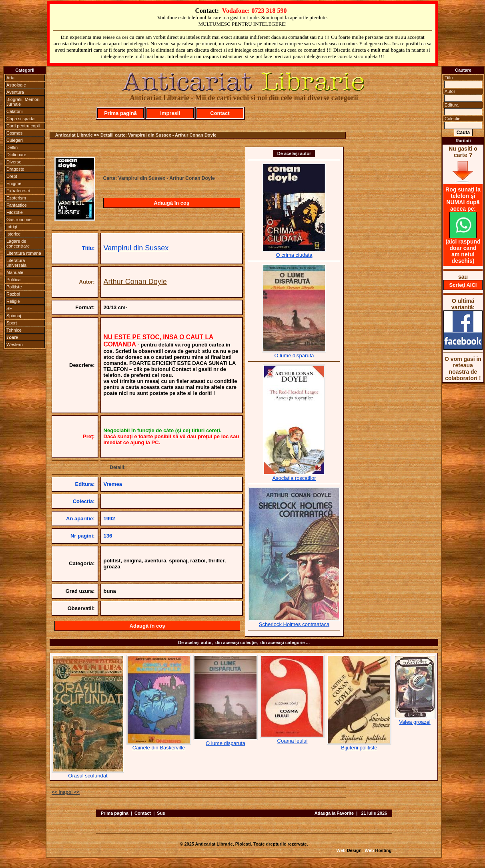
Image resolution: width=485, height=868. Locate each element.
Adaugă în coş (171, 203)
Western (15, 344)
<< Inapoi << (66, 792)
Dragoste (15, 169)
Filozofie (15, 212)
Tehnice (14, 330)
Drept (12, 176)
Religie (13, 301)
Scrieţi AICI (463, 285)
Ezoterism (16, 198)
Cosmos (14, 133)
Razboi (13, 294)
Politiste (14, 287)
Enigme (14, 183)
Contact (220, 113)
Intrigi (12, 227)
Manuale (15, 272)
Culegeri (15, 140)
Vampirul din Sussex (136, 248)
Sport (12, 323)
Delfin (12, 147)
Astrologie (16, 85)
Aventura (15, 92)
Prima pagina (115, 813)
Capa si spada (20, 119)
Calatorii (14, 111)
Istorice (13, 234)
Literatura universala (16, 263)
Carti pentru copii (23, 126)
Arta (10, 78)
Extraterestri (18, 191)
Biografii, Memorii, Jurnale (24, 102)
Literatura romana (24, 253)
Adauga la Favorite (334, 813)
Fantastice (17, 205)
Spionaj (14, 316)
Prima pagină (120, 113)
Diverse (14, 162)
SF (9, 308)
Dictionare (16, 155)
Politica (13, 280)
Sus (161, 813)
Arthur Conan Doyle (135, 282)
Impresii (170, 113)
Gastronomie (19, 220)
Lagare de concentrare (18, 244)
